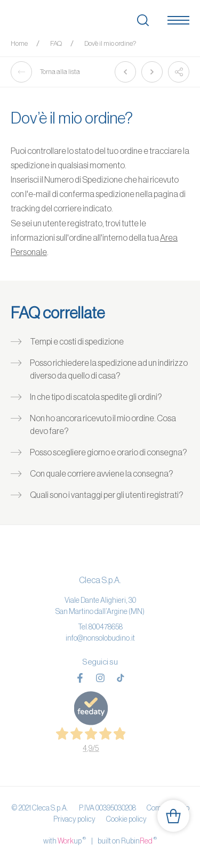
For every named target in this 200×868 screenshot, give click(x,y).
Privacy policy (74, 819)
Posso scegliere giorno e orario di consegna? (109, 452)
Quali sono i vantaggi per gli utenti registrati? (107, 495)
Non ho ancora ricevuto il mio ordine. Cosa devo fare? (103, 424)
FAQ (56, 43)
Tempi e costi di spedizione (77, 341)
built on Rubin (127, 840)
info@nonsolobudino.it (100, 638)
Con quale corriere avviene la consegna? (102, 473)
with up (65, 840)
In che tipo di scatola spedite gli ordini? (96, 397)
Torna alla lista (45, 72)
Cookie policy (126, 819)
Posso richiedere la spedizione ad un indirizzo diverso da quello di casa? (109, 369)
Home (19, 43)
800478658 (106, 627)
